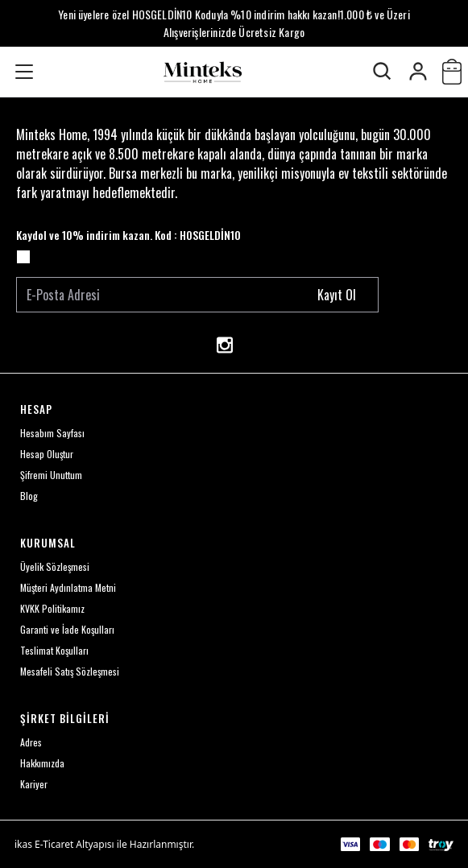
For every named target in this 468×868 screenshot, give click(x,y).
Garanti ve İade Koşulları (67, 629)
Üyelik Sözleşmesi (55, 566)
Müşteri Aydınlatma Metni (68, 587)
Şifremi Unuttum (51, 475)
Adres (31, 742)
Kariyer (34, 784)
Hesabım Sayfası (52, 433)
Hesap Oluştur (47, 454)
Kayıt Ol (337, 295)
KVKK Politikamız (52, 608)
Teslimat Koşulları (54, 650)
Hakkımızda (42, 763)
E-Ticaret (54, 844)
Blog (29, 496)
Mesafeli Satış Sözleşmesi (70, 671)
